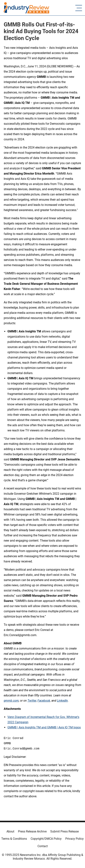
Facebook (44, 701)
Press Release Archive (32, 831)
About (10, 831)
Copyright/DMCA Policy (46, 839)
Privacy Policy (75, 839)
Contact (43, 846)
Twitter (32, 701)
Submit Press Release (64, 831)
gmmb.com (11, 701)
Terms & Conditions (14, 839)
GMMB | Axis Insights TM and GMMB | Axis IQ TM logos (44, 727)
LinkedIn (62, 701)
